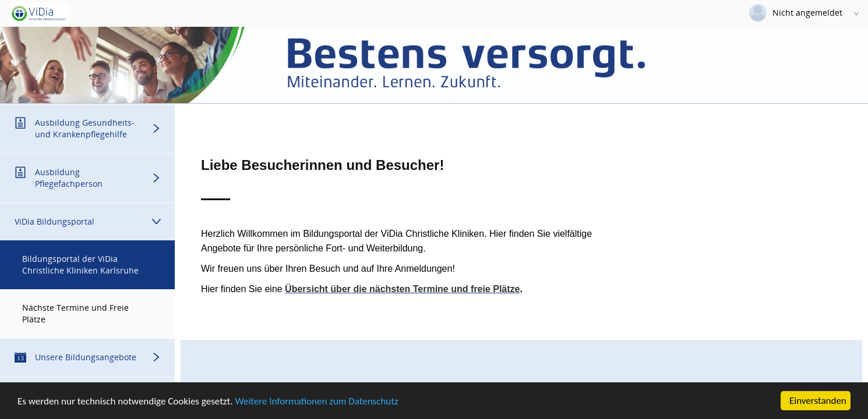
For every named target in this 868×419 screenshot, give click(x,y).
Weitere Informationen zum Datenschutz (316, 402)
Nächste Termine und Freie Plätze (75, 313)
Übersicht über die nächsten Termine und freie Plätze (402, 289)
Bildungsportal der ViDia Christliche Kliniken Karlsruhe (80, 264)
